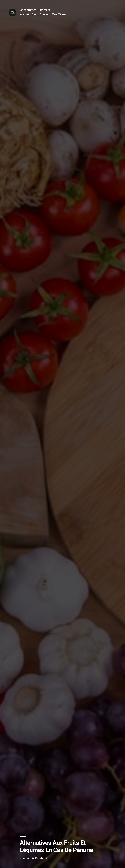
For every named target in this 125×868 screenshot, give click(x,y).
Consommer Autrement (35, 10)
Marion (26, 858)
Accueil (25, 14)
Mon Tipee (59, 14)
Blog (34, 14)
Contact (44, 14)
